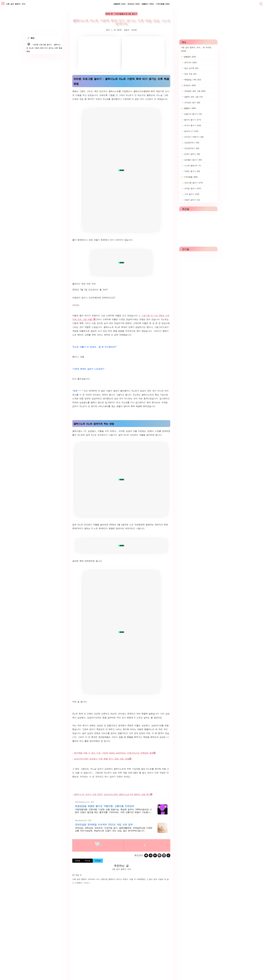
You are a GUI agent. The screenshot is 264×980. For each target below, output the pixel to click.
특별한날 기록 (192, 80)
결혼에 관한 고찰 (193, 97)
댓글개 (127, 30)
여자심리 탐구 (192, 102)
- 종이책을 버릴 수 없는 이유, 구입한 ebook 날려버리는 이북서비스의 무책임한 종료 (113, 753)
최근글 (88, 860)
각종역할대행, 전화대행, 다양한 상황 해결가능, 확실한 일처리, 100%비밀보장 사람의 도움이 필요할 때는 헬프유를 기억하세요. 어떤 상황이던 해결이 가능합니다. (113, 811)
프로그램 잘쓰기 (193, 183)
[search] (261, 3)
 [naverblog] (168, 855)
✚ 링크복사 (139, 855)
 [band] (146, 855)
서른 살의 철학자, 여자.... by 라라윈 (196, 49)
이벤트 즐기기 (192, 171)
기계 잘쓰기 (191, 194)
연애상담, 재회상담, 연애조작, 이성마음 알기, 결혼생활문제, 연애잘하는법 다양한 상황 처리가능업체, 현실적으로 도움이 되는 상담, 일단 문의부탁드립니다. (114, 829)
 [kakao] (151, 855)
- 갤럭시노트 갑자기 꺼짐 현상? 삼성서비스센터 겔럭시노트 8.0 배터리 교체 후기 (111, 794)
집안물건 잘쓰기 (193, 160)
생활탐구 (148, 4)
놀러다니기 (191, 131)
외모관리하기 (191, 148)
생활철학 (119, 4)
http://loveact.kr (81, 820)
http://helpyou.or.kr (82, 802)
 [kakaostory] (155, 855)
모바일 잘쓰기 (192, 188)
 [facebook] (159, 855)
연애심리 (134, 4)
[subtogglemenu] (3, 4)
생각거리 (190, 62)
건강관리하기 (191, 142)
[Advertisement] (99, 54)
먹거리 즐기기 (192, 125)
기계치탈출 (163, 4)
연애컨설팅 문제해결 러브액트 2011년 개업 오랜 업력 (104, 824)
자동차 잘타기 (192, 200)
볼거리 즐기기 (192, 120)
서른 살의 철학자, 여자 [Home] (16, 4)
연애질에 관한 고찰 (194, 91)
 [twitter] (164, 855)
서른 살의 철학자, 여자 (82, 879)
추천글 (98, 860)
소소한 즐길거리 (192, 165)
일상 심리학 (191, 68)
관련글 (77, 860)
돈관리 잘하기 (192, 154)
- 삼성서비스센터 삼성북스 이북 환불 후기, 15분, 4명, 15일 (101, 759)
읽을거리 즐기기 (193, 114)
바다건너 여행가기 (193, 137)
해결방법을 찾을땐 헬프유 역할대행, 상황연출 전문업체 (105, 806)
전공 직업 (190, 74)
